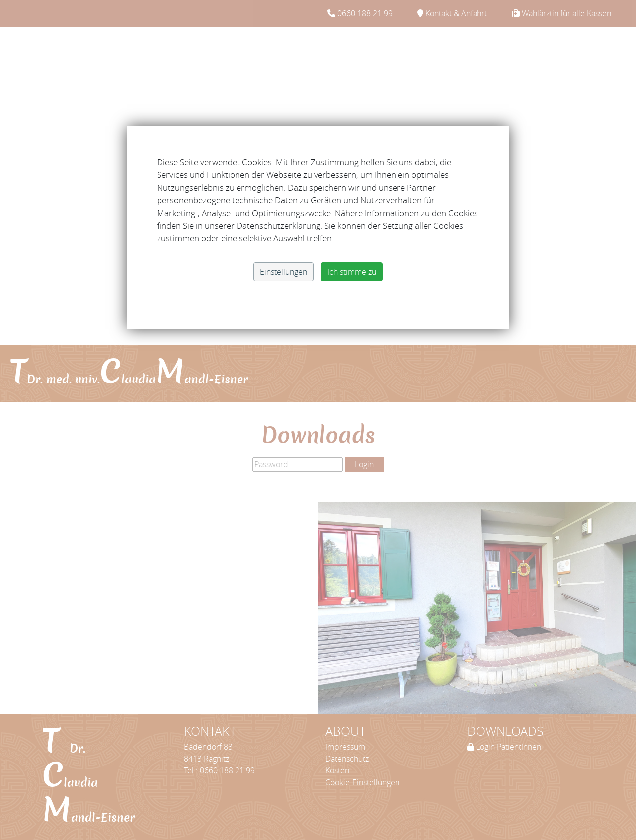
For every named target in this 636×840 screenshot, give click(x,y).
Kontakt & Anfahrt (452, 13)
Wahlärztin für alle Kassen (561, 13)
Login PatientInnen (504, 747)
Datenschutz (347, 759)
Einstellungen (283, 272)
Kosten (337, 770)
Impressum (345, 747)
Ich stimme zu (352, 272)
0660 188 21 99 (360, 13)
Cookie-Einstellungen (362, 782)
